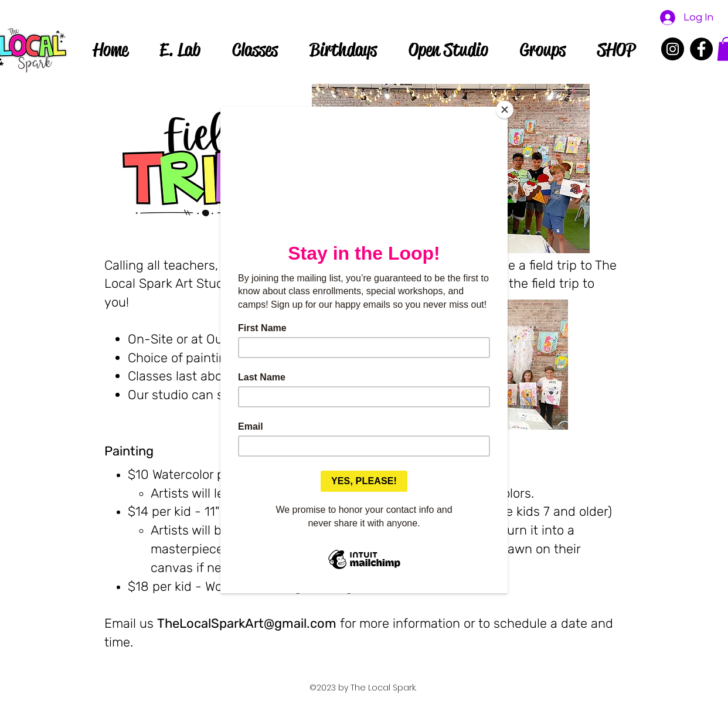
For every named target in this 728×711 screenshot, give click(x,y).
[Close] (505, 110)
